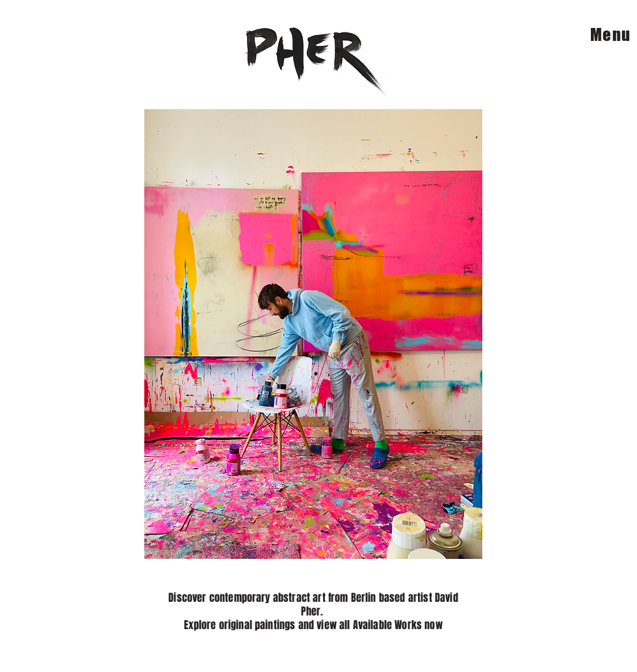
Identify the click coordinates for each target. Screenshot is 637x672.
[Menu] (603, 34)
